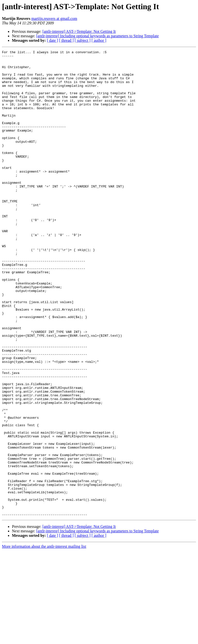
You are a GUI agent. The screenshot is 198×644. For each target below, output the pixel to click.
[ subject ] (83, 40)
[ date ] (52, 40)
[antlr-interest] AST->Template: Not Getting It (79, 31)
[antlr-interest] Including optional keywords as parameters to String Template (98, 36)
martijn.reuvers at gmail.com (54, 19)
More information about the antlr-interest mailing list (44, 640)
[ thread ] (66, 40)
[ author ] (99, 40)
